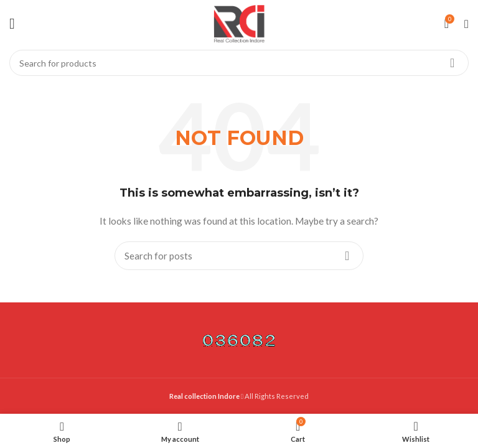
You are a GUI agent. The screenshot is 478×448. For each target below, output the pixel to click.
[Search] (239, 63)
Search (452, 63)
